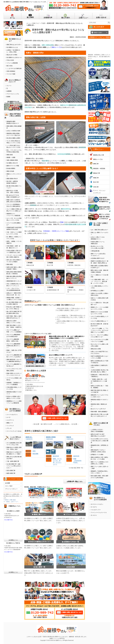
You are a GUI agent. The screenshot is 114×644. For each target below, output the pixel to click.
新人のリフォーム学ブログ (98, 409)
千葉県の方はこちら (74, 497)
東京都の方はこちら (36, 497)
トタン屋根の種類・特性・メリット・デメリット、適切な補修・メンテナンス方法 (99, 281)
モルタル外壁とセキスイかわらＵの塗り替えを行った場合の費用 (99, 441)
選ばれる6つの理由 (12, 55)
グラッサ (9, 428)
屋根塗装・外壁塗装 (99, 168)
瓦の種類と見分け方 (12, 163)
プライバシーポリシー (11, 489)
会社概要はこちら (13, 540)
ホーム (29, 23)
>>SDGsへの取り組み (10, 500)
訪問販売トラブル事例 (97, 455)
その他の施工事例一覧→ (76, 468)
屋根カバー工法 (57, 47)
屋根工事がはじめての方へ (14, 45)
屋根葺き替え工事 (99, 155)
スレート (9, 86)
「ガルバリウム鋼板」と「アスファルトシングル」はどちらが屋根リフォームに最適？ (99, 330)
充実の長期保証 (11, 71)
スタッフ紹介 (9, 486)
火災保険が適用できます (98, 258)
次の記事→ (75, 424)
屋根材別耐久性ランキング (14, 281)
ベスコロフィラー (96, 510)
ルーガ (8, 417)
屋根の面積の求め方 (12, 179)
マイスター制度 (11, 74)
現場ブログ (36, 23)
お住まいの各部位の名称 (13, 131)
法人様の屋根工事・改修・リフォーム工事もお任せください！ (14, 466)
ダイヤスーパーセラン (97, 504)
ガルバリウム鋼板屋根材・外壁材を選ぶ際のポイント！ (14, 346)
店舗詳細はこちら (31, 390)
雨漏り (62, 222)
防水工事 (96, 182)
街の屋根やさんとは (12, 47)
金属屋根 (9, 91)
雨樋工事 (96, 178)
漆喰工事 (96, 164)
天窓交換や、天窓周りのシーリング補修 (56, 231)
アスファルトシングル (13, 94)
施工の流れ (10, 66)
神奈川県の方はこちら (55, 497)
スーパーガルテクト (12, 415)
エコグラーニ (10, 420)
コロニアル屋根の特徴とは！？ (99, 321)
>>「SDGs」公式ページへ (11, 502)
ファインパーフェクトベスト (99, 513)
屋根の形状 (10, 155)
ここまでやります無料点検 (14, 68)
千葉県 (43, 23)
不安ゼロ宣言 (10, 60)
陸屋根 (8, 97)
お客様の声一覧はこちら (75, 481)
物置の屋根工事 (11, 473)
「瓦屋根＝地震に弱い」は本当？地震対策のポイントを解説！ (99, 381)
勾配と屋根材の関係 (12, 160)
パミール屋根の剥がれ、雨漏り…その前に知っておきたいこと (63, 424)
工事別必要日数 (95, 251)
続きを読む (55, 350)
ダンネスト (94, 515)
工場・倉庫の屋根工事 (13, 461)
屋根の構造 (10, 264)
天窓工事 (96, 187)
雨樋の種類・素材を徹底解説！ (99, 412)
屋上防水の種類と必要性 (13, 138)
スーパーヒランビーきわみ (14, 431)
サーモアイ (94, 507)
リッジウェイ (10, 426)
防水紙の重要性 (11, 168)
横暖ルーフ (10, 423)
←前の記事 (36, 424)
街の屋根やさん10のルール (14, 57)
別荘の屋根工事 (11, 471)
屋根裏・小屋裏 (11, 157)
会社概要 (8, 483)
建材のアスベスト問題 (13, 166)
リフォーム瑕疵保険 (12, 63)
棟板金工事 (96, 173)
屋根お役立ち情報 (96, 349)
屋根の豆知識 (10, 171)
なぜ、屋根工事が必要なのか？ (99, 230)
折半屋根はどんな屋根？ (98, 291)
